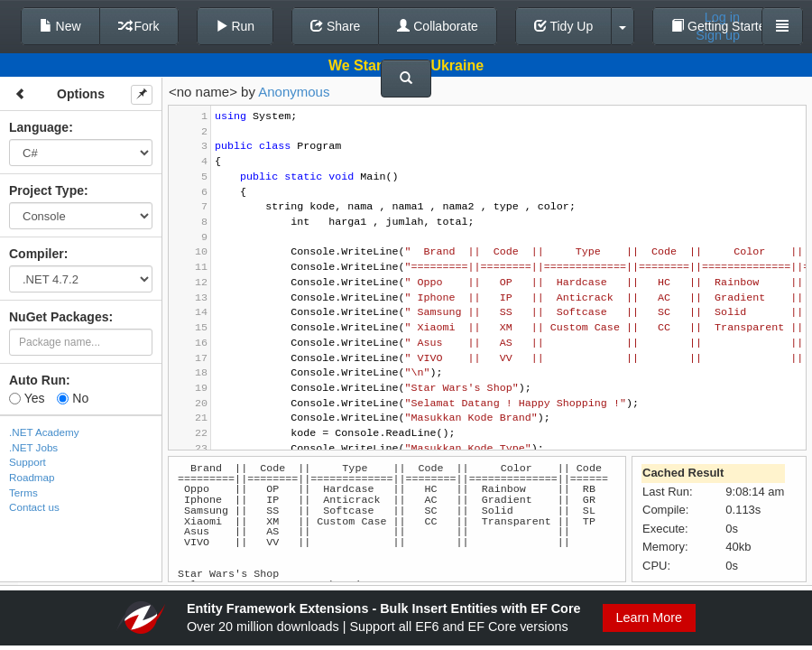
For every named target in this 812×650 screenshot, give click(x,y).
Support (28, 462)
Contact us (34, 507)
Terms (23, 492)
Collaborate (438, 26)
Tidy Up (563, 26)
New (60, 26)
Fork (139, 26)
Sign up (718, 35)
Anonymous (294, 92)
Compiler (37, 254)
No (73, 398)
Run (235, 26)
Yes (27, 398)
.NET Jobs (33, 447)
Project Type (46, 190)
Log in (722, 17)
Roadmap (32, 477)
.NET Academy (44, 432)
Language (39, 127)
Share (335, 26)
